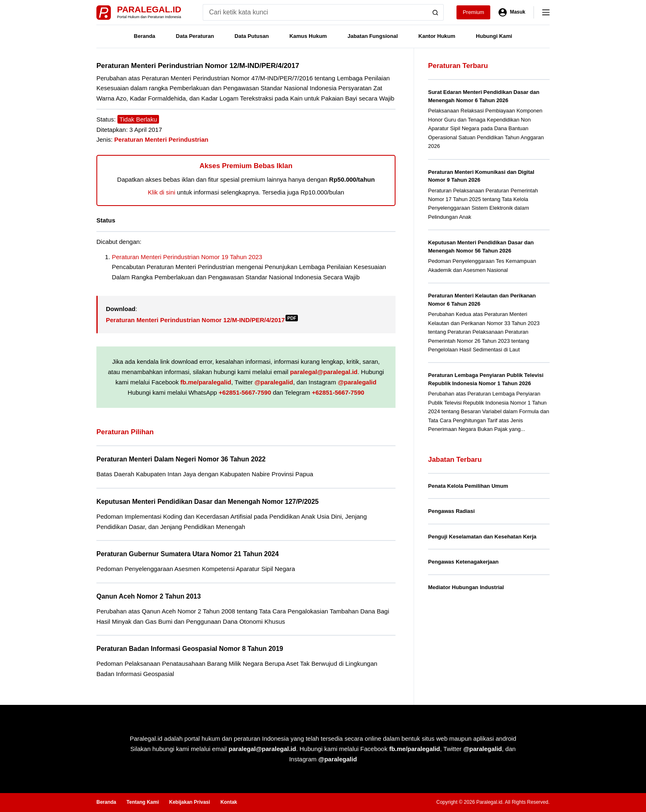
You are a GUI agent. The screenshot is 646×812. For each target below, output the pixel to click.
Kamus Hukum (308, 36)
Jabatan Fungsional (372, 36)
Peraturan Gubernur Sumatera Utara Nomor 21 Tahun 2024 (188, 554)
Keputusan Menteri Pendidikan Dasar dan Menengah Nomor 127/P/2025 (207, 502)
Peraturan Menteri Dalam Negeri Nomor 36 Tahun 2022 (181, 459)
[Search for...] (315, 12)
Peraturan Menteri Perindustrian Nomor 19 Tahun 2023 (187, 257)
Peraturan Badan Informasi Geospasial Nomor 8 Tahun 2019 (190, 649)
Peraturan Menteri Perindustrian (161, 139)
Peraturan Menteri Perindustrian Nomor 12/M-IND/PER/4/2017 (202, 320)
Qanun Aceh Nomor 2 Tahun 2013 (149, 596)
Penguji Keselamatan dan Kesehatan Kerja (482, 537)
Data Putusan (252, 36)
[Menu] (546, 12)
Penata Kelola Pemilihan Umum (468, 486)
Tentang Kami (143, 802)
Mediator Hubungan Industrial (466, 587)
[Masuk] (512, 12)
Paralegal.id (149, 9)
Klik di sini (162, 192)
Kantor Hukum (437, 36)
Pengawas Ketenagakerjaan (463, 562)
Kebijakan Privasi (189, 802)
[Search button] (435, 12)
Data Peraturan (195, 36)
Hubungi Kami (494, 36)
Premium (473, 12)
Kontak (229, 802)
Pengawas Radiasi (451, 511)
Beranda (145, 36)
